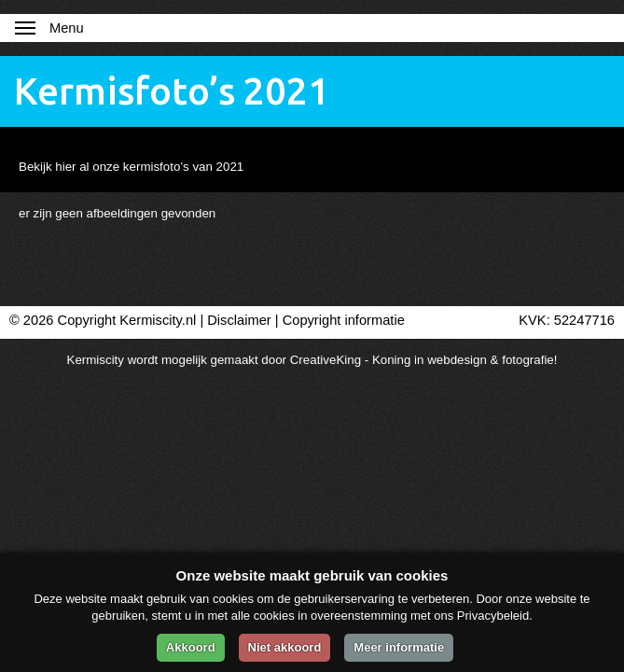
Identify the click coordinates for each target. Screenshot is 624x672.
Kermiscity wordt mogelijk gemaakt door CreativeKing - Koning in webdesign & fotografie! (312, 360)
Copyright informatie (344, 320)
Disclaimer (239, 320)
